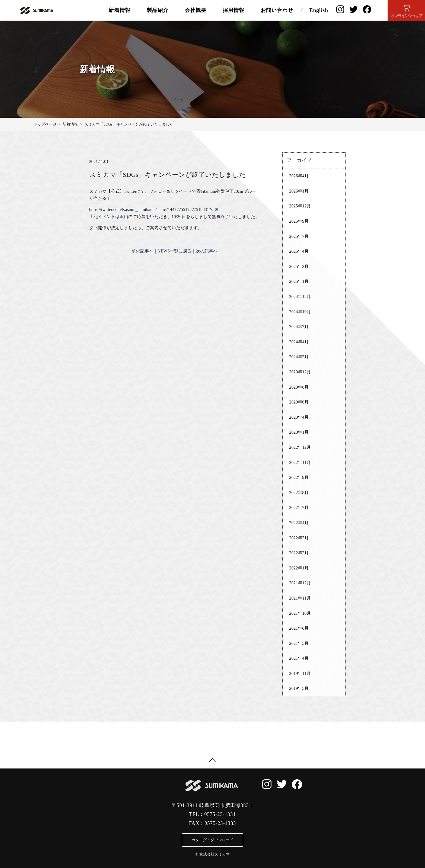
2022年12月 (300, 447)
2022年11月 (300, 462)
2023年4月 (299, 417)
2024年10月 (300, 312)
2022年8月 (299, 493)
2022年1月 (299, 568)
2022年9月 (299, 477)
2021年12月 (300, 583)
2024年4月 (299, 342)
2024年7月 (299, 327)
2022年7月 (299, 507)
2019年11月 (300, 673)
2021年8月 (299, 628)
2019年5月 (299, 688)
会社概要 (196, 10)
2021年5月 (299, 643)
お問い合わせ (277, 10)
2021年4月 (299, 658)
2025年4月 (299, 251)
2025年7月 (299, 236)
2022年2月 (299, 553)
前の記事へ (142, 251)
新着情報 (120, 10)
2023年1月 (299, 432)
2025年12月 (300, 206)
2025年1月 (299, 281)
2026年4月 (299, 176)
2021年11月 (300, 598)
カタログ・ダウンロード (212, 840)
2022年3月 (299, 538)
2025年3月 (299, 266)
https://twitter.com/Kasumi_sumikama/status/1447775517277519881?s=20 (154, 209)
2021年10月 (300, 613)
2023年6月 (299, 402)
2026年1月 (299, 191)
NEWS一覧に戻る (175, 251)
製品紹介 (158, 10)
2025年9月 (299, 221)
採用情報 (234, 10)
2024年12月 (300, 297)
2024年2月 (299, 357)
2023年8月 (299, 387)
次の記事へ (207, 251)
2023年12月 (300, 372)
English (319, 10)
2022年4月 (299, 523)
